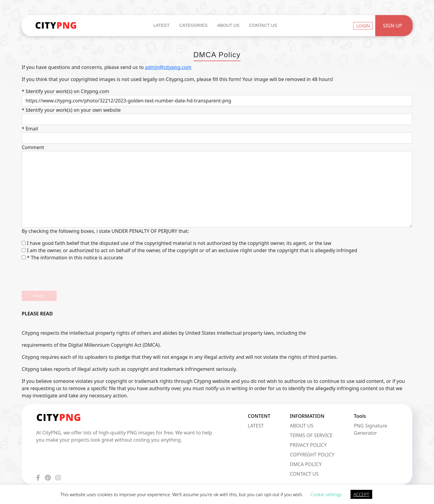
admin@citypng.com (168, 67)
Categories (193, 25)
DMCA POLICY (306, 464)
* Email (30, 129)
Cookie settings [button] (326, 494)
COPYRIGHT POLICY (312, 455)
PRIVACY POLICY (308, 445)
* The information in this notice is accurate (72, 258)
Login (363, 26)
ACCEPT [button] (361, 494)
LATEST (256, 426)
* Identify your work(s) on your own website (71, 110)
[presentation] (68, 276)
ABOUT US (302, 426)
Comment (33, 147)
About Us (228, 25)
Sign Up (392, 26)
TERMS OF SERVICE (311, 435)
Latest (162, 25)
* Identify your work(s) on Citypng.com (65, 91)
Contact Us (263, 25)
